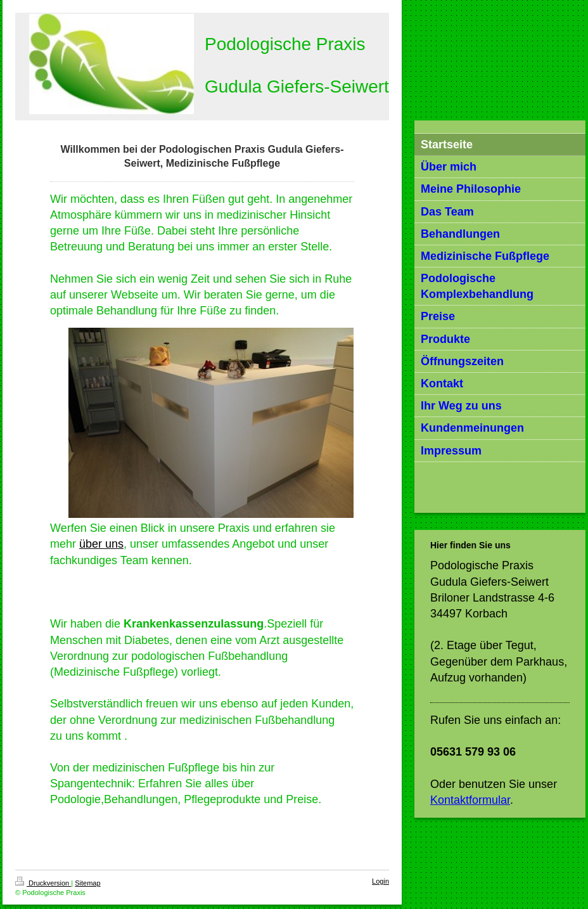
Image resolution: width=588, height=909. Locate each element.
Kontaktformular (470, 800)
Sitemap (87, 883)
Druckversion (43, 883)
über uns (101, 544)
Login (380, 881)
